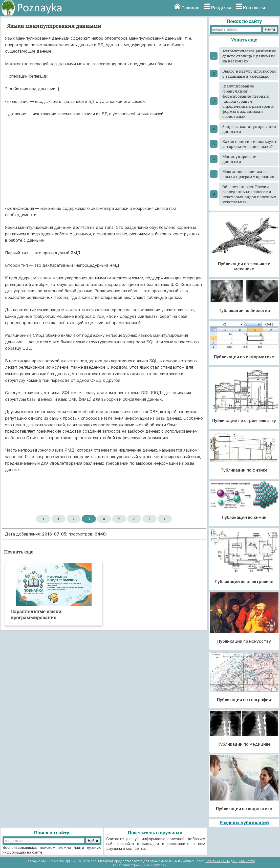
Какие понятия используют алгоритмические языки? (250, 144)
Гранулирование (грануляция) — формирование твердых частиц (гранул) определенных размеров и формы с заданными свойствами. (248, 101)
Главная (190, 8)
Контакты (254, 8)
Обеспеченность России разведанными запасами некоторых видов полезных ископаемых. (249, 194)
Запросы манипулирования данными (249, 129)
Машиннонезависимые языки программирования (248, 174)
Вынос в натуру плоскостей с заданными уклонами (249, 74)
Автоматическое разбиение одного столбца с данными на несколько (249, 56)
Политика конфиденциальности (230, 861)
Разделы (221, 8)
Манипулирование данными (240, 159)
